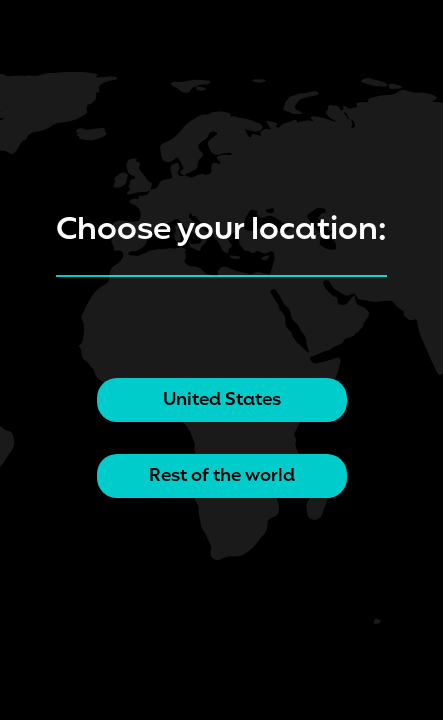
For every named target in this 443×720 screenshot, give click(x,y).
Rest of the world (222, 476)
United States (222, 400)
